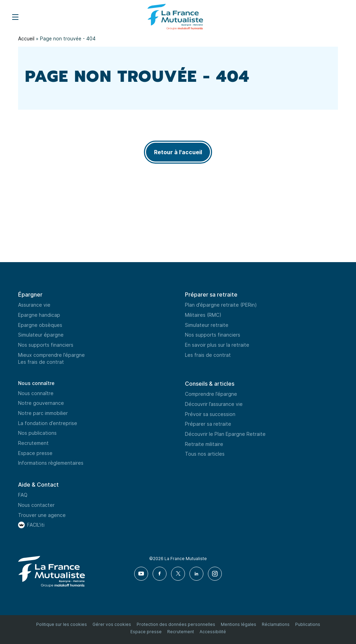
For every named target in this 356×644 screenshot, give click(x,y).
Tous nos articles (205, 454)
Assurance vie (34, 305)
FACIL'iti (36, 525)
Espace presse (35, 453)
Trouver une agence (42, 515)
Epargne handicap (39, 315)
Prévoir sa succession (210, 414)
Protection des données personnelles (176, 624)
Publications (308, 624)
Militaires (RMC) (203, 315)
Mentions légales (238, 624)
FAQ (23, 495)
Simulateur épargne (41, 335)
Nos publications (37, 433)
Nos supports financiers (46, 345)
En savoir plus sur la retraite (217, 345)
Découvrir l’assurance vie (214, 404)
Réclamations (276, 624)
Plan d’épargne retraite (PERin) (221, 305)
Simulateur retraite (207, 325)
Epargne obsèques (40, 325)
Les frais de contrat (41, 362)
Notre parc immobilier (43, 413)
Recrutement (33, 443)
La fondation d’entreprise (48, 423)
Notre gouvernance (41, 403)
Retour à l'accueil (178, 152)
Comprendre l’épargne (211, 394)
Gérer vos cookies (112, 624)
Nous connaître (36, 383)
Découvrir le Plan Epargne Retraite (225, 434)
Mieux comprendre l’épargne (51, 355)
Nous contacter (36, 505)
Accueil (26, 38)
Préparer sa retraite (208, 424)
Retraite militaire (204, 444)
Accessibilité (213, 632)
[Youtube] (141, 574)
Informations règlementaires (51, 463)
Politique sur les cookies (62, 624)
